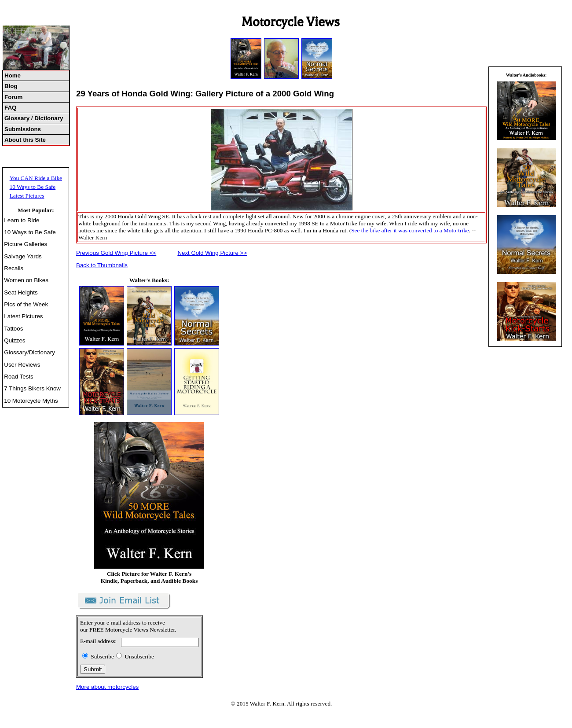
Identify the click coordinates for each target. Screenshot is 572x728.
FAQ (10, 108)
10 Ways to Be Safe (33, 187)
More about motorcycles (107, 687)
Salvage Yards (23, 256)
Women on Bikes (26, 280)
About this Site (25, 140)
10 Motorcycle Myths (31, 401)
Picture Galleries (26, 244)
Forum (13, 97)
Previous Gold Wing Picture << (116, 253)
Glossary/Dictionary (29, 352)
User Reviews (22, 365)
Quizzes (15, 340)
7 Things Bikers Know (32, 388)
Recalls (14, 268)
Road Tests (18, 377)
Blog (11, 86)
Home (13, 75)
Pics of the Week (26, 304)
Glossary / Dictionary (34, 118)
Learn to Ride (22, 220)
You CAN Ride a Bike (36, 178)
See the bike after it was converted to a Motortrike (410, 230)
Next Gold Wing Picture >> (212, 253)
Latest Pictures (27, 196)
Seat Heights (21, 292)
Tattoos (13, 329)
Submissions (23, 129)
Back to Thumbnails (102, 265)
